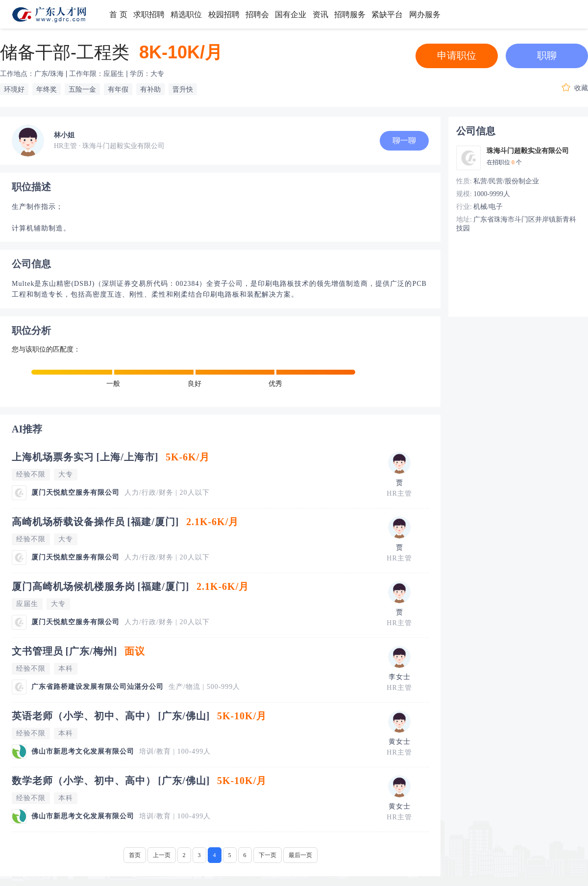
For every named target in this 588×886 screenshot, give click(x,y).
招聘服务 (350, 14)
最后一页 (300, 855)
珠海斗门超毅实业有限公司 (528, 151)
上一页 (162, 855)
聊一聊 (404, 140)
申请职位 (457, 55)
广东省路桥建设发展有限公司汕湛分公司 (98, 687)
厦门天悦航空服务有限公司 (75, 493)
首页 (135, 855)
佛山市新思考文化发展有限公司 (83, 751)
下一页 (268, 855)
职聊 (547, 55)
